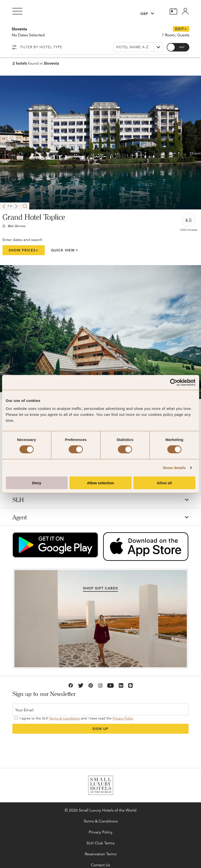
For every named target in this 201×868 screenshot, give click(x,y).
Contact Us (100, 865)
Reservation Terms (101, 854)
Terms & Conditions (64, 718)
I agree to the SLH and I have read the (74, 718)
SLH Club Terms (100, 843)
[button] (4, 206)
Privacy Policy (123, 718)
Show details (174, 468)
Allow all (164, 483)
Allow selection (100, 483)
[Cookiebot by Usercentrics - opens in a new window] (174, 383)
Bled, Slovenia (17, 226)
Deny (37, 483)
